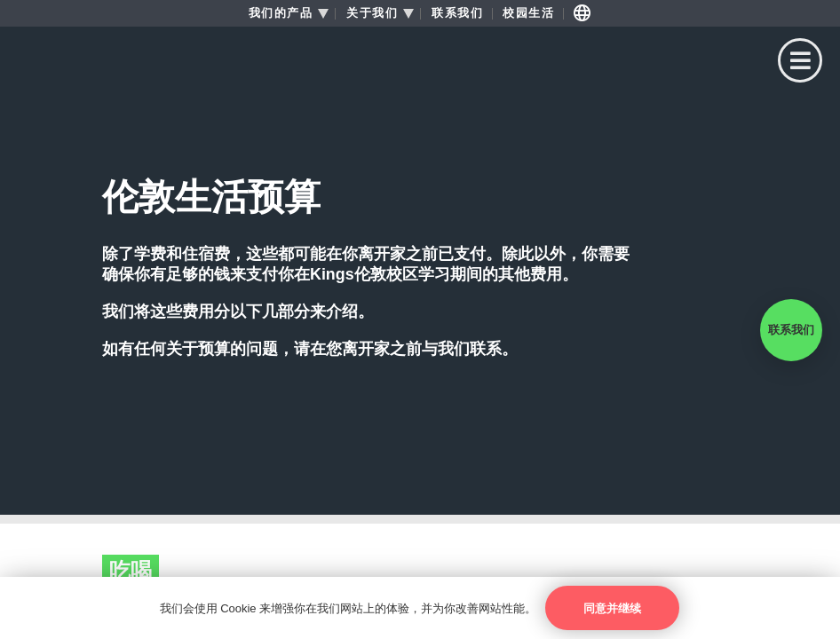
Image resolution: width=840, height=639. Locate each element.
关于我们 (372, 13)
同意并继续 (612, 608)
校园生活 (528, 13)
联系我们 (457, 13)
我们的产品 (281, 13)
